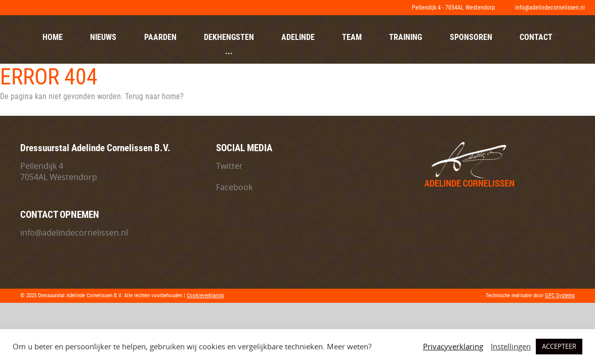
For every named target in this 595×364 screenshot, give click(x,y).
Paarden (160, 37)
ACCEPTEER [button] (559, 346)
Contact (536, 37)
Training (406, 37)
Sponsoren (471, 37)
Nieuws (103, 37)
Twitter (229, 166)
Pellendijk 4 (42, 166)
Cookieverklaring (205, 295)
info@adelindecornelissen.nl (74, 233)
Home (53, 37)
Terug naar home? (154, 96)
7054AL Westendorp (59, 177)
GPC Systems (560, 295)
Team (352, 37)
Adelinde (298, 37)
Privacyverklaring (453, 347)
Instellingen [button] (511, 347)
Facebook (234, 187)
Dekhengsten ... (229, 44)
